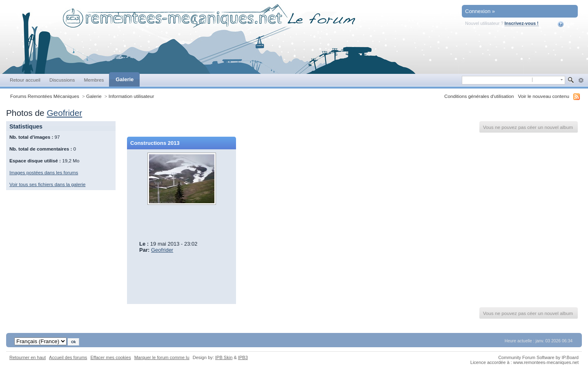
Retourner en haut (28, 357)
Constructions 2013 (155, 143)
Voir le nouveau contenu (544, 96)
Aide (566, 24)
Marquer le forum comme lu (162, 357)
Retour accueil (25, 80)
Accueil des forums (68, 357)
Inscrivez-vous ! (522, 23)
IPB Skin (224, 357)
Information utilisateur (131, 96)
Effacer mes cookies (110, 357)
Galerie (125, 79)
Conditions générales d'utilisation (479, 96)
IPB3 (243, 357)
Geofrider (64, 113)
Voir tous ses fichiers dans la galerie (47, 184)
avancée (581, 80)
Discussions (62, 80)
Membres (94, 80)
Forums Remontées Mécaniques (45, 96)
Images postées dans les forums (44, 172)
